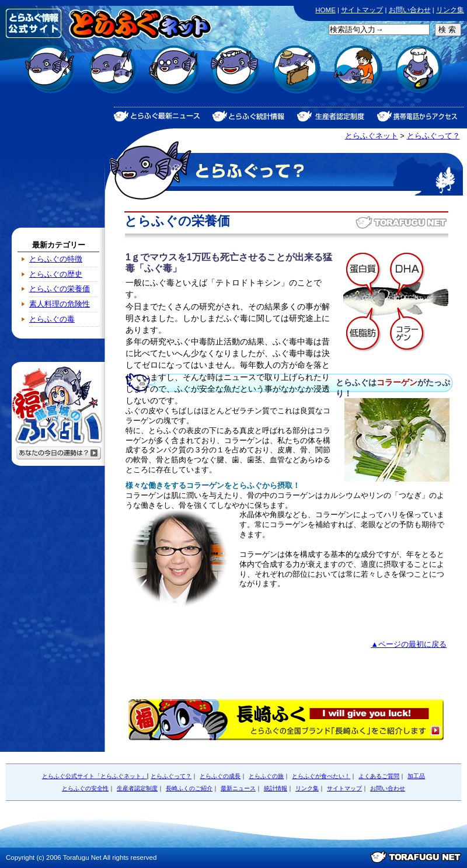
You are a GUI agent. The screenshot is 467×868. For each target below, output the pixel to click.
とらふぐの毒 (52, 319)
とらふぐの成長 (111, 76)
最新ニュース (238, 788)
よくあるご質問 (379, 776)
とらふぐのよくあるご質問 (172, 76)
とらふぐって (50, 76)
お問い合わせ (410, 10)
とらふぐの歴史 (56, 274)
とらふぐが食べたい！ (234, 76)
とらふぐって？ (433, 136)
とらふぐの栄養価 (60, 289)
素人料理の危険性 (60, 304)
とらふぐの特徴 (56, 259)
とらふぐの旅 (295, 76)
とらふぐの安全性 (356, 76)
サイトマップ (362, 10)
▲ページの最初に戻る (409, 644)
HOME (325, 10)
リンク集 (450, 10)
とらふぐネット (372, 136)
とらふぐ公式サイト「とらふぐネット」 (95, 776)
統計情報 (276, 788)
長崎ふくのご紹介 (189, 788)
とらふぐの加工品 (418, 76)
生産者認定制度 (137, 788)
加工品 (416, 776)
